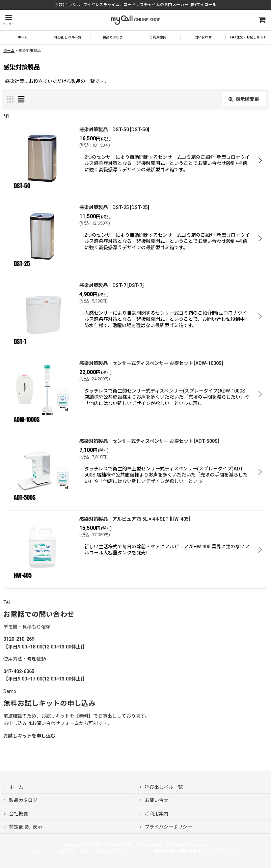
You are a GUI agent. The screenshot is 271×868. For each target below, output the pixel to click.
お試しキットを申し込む (29, 736)
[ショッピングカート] (262, 20)
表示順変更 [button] (244, 99)
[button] (8, 20)
